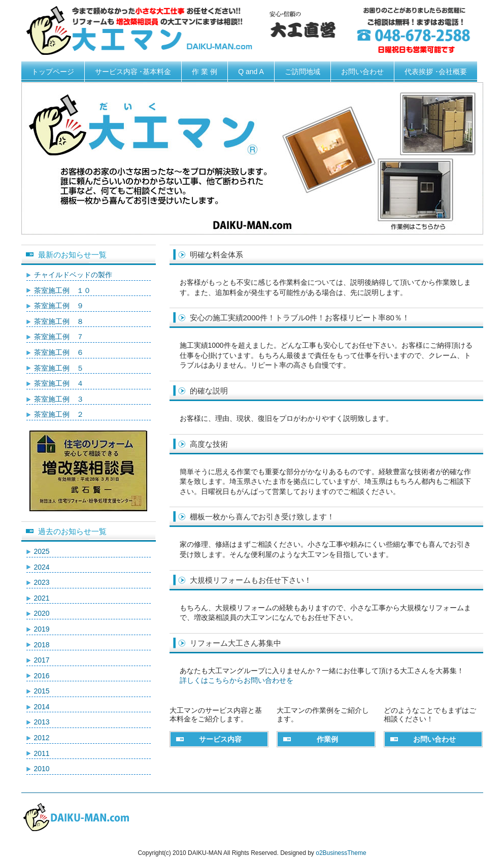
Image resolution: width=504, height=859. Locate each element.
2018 (42, 645)
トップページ (53, 72)
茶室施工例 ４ (59, 383)
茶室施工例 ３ (59, 399)
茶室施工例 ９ (59, 306)
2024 (42, 567)
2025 (42, 551)
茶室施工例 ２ (59, 414)
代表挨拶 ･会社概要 (436, 72)
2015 (42, 691)
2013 (42, 722)
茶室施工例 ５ (59, 368)
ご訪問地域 (303, 72)
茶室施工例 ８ (59, 321)
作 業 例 (205, 72)
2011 (42, 753)
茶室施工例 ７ (59, 337)
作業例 (327, 739)
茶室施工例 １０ (62, 290)
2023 (42, 582)
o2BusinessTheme (341, 853)
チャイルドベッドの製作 (73, 275)
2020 (42, 613)
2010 (42, 769)
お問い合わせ (362, 72)
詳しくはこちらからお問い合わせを (237, 680)
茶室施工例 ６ (59, 352)
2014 (42, 707)
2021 (42, 598)
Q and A (251, 72)
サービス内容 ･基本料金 (133, 72)
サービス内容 (220, 739)
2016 (42, 676)
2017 (42, 660)
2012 (42, 738)
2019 (42, 629)
